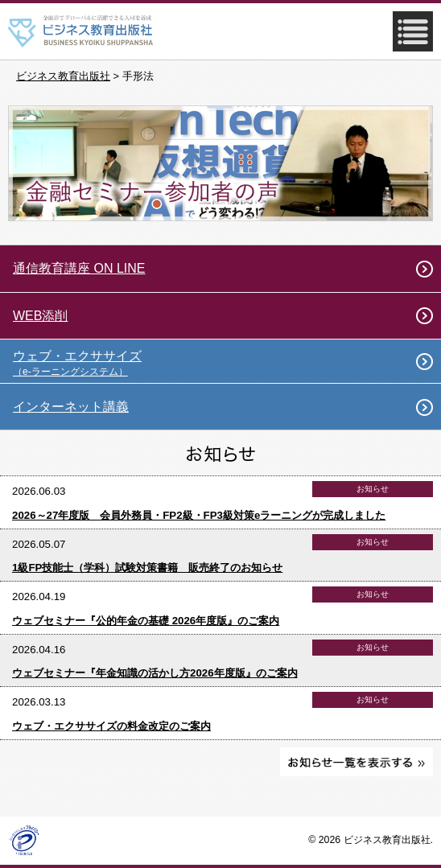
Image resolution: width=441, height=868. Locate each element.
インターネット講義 (71, 407)
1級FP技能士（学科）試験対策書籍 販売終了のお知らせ (147, 568)
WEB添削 (40, 316)
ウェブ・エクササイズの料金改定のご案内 (111, 726)
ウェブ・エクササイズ (227, 363)
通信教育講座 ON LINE (79, 268)
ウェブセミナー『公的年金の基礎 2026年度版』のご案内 (146, 621)
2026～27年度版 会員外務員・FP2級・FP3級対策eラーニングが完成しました (199, 515)
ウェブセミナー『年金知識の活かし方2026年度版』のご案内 (155, 673)
